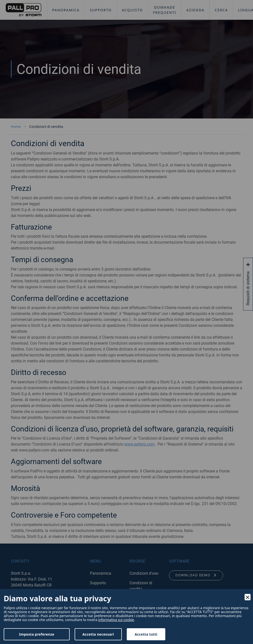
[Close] (248, 597)
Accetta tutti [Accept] (146, 634)
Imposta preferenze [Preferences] (37, 634)
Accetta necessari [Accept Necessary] (98, 634)
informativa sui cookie (116, 620)
